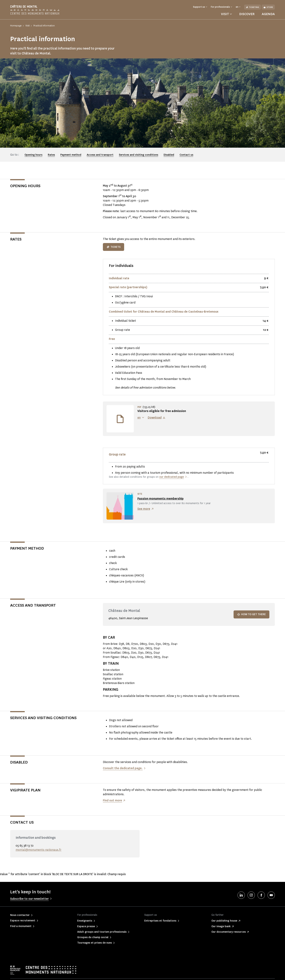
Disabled (169, 155)
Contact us (186, 155)
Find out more (112, 800)
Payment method (71, 155)
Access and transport (100, 155)
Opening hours (33, 155)
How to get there (251, 614)
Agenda (268, 14)
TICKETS (114, 247)
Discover (247, 14)
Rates (51, 155)
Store (268, 7)
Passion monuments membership (160, 499)
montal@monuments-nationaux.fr (39, 850)
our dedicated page (171, 477)
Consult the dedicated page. (123, 768)
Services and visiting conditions (139, 155)
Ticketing (252, 7)
